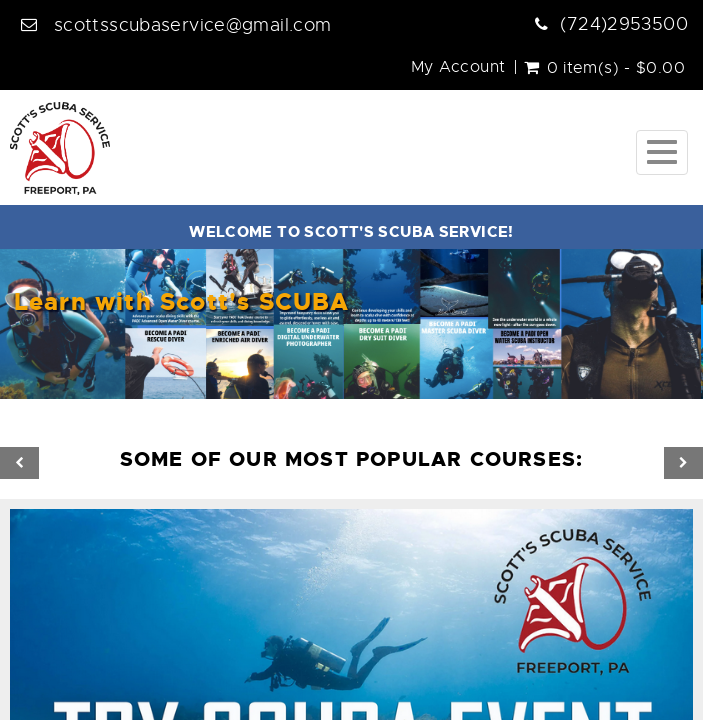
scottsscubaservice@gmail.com (193, 25)
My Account (458, 67)
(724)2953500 (624, 24)
